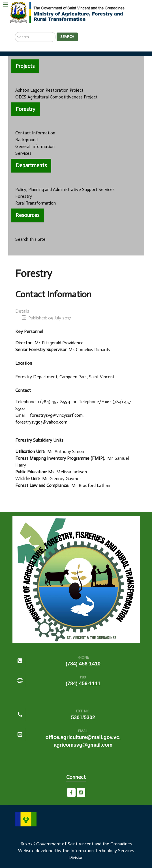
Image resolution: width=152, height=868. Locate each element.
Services (23, 153)
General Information (35, 146)
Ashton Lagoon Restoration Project (49, 90)
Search (67, 37)
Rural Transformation (36, 203)
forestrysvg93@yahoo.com (41, 422)
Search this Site (30, 239)
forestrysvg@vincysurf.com (56, 415)
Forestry (24, 196)
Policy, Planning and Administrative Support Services (65, 189)
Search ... (15, 32)
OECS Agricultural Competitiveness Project (56, 97)
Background (26, 140)
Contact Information (35, 133)
